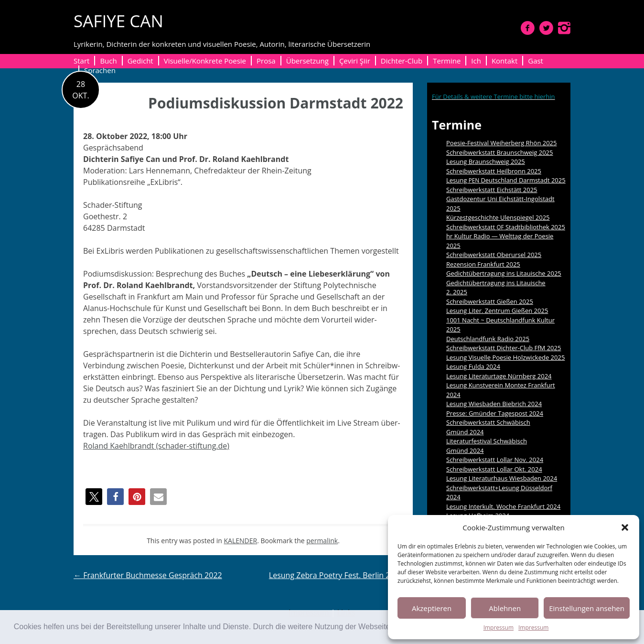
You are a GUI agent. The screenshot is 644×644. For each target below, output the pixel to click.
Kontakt (504, 61)
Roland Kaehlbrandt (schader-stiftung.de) (156, 446)
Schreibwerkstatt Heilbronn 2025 (494, 171)
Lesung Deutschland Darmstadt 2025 (506, 180)
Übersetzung (307, 61)
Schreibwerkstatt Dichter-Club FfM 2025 (504, 348)
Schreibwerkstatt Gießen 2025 (490, 301)
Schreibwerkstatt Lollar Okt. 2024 (494, 469)
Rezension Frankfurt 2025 (483, 264)
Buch (108, 61)
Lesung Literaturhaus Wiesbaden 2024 (502, 478)
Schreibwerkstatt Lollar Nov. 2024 (495, 460)
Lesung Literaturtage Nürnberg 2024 (499, 376)
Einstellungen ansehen (587, 608)
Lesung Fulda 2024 (473, 366)
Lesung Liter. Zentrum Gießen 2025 (497, 311)
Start (81, 61)
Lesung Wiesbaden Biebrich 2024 (494, 404)
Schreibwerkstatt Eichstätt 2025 (492, 190)
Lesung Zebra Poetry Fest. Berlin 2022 (341, 575)
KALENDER (241, 541)
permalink (322, 541)
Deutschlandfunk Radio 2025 (488, 339)
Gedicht (140, 61)
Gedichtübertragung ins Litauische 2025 (504, 273)
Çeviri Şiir (355, 61)
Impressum (499, 628)
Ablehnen (505, 608)
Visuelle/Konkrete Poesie (205, 61)
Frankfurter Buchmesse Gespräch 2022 (148, 575)
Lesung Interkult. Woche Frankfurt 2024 (503, 506)
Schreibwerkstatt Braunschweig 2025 (500, 152)
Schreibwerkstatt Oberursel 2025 (494, 255)
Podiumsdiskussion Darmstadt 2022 (276, 103)
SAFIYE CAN (118, 21)
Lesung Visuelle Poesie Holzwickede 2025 (505, 357)
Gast (536, 61)
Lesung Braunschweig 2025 (486, 161)
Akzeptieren (432, 608)
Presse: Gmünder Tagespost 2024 (495, 413)
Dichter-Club (402, 61)
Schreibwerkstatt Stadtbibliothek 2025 (506, 227)
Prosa (266, 61)
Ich (476, 61)
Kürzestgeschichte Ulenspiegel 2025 (498, 217)
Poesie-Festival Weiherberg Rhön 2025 (501, 143)
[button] (625, 527)
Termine (447, 61)
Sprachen (100, 70)
